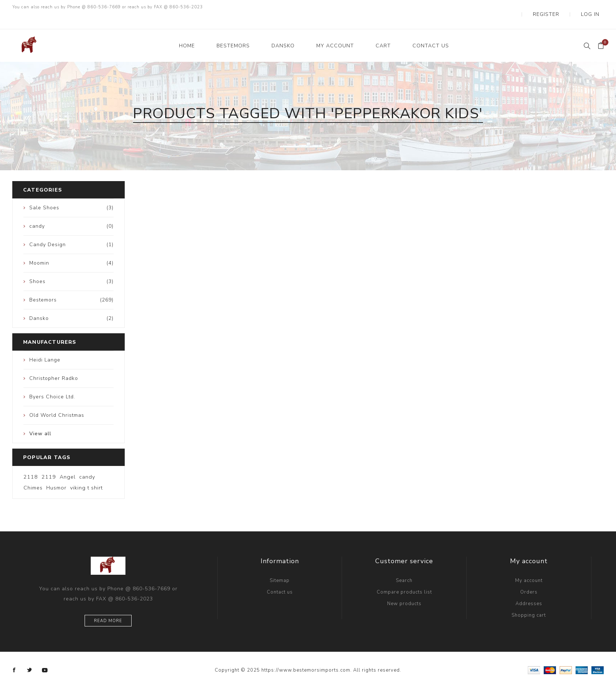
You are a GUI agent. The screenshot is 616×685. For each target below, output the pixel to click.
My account (529, 566)
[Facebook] (14, 656)
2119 (49, 462)
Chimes (33, 473)
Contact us (280, 578)
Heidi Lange (45, 345)
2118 (31, 462)
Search (404, 566)
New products (404, 589)
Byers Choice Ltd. (52, 382)
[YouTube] (45, 656)
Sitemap (280, 566)
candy (87, 462)
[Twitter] (30, 656)
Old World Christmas (57, 401)
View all (40, 419)
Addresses (529, 589)
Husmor (56, 473)
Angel (68, 462)
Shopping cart (529, 601)
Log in (595, 7)
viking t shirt (86, 473)
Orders (529, 578)
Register (562, 7)
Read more (108, 606)
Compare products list (404, 578)
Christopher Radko (54, 364)
